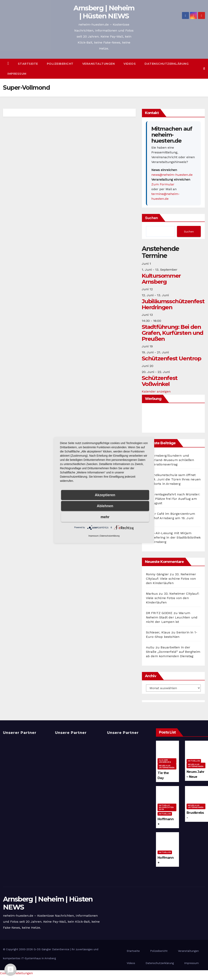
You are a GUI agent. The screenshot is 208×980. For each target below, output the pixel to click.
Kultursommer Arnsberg (161, 279)
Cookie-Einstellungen (16, 973)
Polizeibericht (60, 64)
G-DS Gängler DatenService (51, 949)
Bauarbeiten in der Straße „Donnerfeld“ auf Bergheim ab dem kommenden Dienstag (173, 652)
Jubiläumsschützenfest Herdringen (173, 304)
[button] (204, 69)
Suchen (151, 218)
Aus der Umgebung (165, 761)
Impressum (17, 74)
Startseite (28, 64)
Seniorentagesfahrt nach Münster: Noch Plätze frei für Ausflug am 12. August (173, 499)
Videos (130, 64)
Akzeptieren (105, 495)
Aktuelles (194, 761)
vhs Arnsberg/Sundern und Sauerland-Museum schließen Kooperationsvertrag (170, 460)
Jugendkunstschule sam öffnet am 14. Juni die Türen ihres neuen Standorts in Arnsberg (173, 479)
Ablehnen (105, 506)
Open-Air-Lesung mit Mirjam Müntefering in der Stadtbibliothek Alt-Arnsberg (173, 537)
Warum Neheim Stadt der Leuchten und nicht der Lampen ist (172, 617)
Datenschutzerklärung (167, 64)
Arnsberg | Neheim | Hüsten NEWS (104, 12)
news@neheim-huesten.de (172, 175)
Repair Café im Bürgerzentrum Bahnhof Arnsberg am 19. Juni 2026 (171, 518)
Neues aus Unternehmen (167, 767)
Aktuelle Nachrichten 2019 (166, 807)
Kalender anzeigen (156, 391)
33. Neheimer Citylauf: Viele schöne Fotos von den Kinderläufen (171, 579)
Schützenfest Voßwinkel (160, 381)
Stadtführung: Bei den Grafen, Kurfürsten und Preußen (172, 333)
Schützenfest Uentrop (171, 358)
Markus (152, 594)
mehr (105, 517)
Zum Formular (163, 184)
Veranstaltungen (99, 64)
